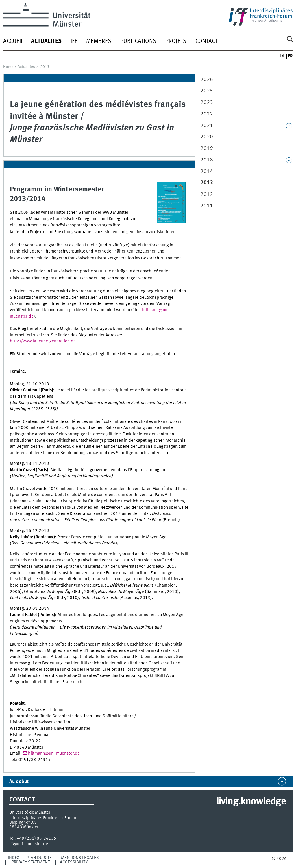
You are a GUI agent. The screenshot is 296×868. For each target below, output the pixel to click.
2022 (207, 114)
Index (14, 858)
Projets (176, 41)
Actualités (26, 67)
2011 (207, 206)
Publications (138, 41)
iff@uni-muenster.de (29, 844)
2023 (207, 102)
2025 (207, 91)
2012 (207, 194)
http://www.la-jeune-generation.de (43, 341)
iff (74, 41)
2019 (207, 148)
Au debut (19, 782)
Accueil (13, 41)
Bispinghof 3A (23, 823)
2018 (207, 160)
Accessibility (74, 862)
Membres (99, 41)
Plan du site (39, 858)
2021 (207, 126)
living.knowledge (251, 802)
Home (8, 67)
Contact (207, 41)
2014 (207, 172)
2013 (45, 67)
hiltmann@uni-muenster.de (54, 753)
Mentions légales (80, 858)
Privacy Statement (31, 862)
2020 (207, 137)
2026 (207, 80)
